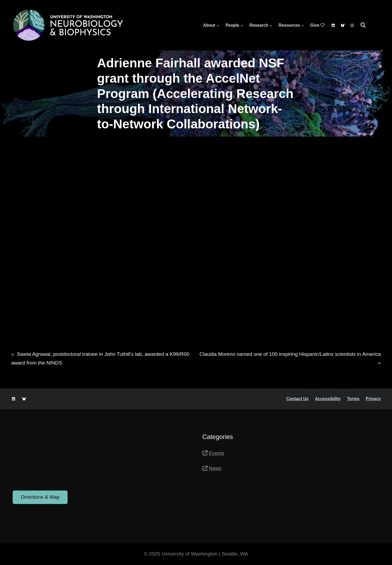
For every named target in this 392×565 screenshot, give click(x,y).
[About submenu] (218, 25)
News (215, 468)
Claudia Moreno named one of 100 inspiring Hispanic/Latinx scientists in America (290, 354)
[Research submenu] (271, 25)
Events (217, 453)
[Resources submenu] (303, 25)
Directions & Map (40, 497)
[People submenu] (242, 25)
